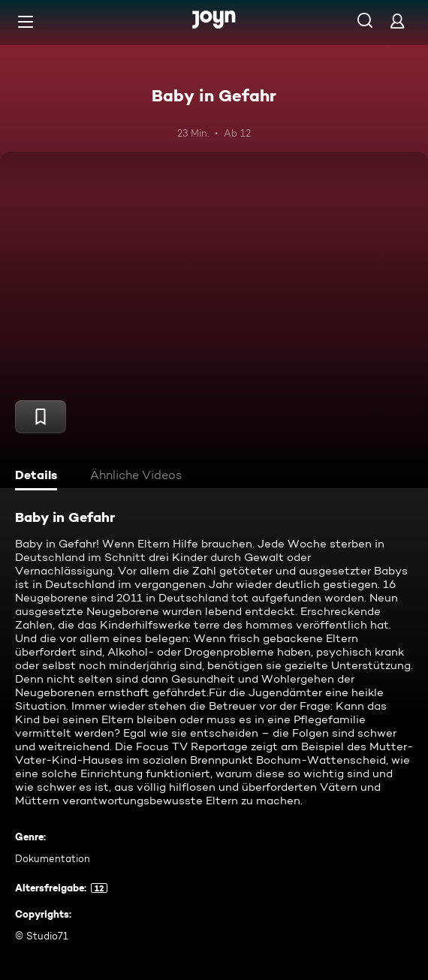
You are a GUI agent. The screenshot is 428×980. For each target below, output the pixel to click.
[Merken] (41, 417)
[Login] (397, 21)
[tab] (38, 477)
